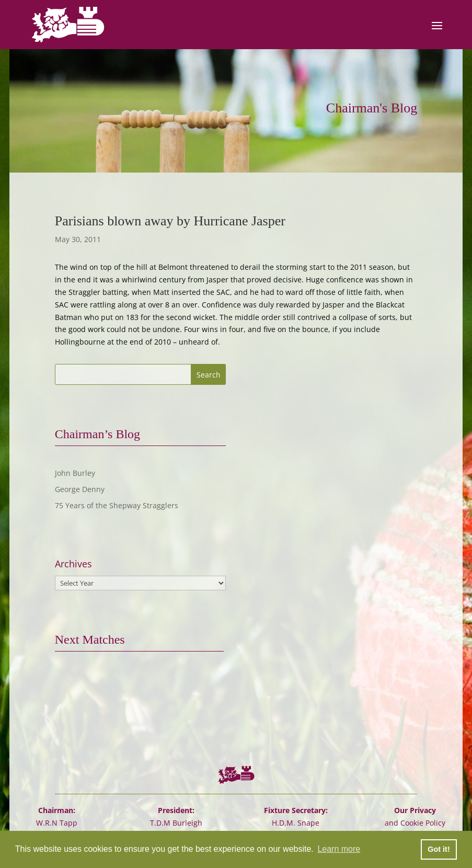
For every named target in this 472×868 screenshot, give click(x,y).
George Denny (80, 489)
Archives (73, 564)
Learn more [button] (339, 849)
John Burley (75, 473)
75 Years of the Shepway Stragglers (117, 505)
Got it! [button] (439, 849)
